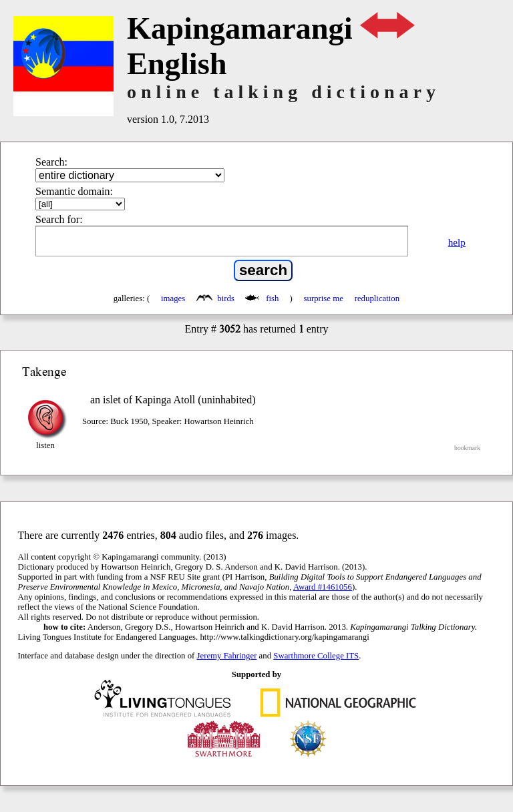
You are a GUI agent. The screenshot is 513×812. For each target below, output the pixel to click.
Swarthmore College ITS (316, 656)
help (457, 242)
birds (216, 298)
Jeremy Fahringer (227, 656)
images (173, 298)
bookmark (467, 448)
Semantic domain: (74, 191)
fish (263, 298)
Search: (51, 162)
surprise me (324, 298)
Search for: (59, 219)
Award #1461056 (323, 587)
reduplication (377, 298)
